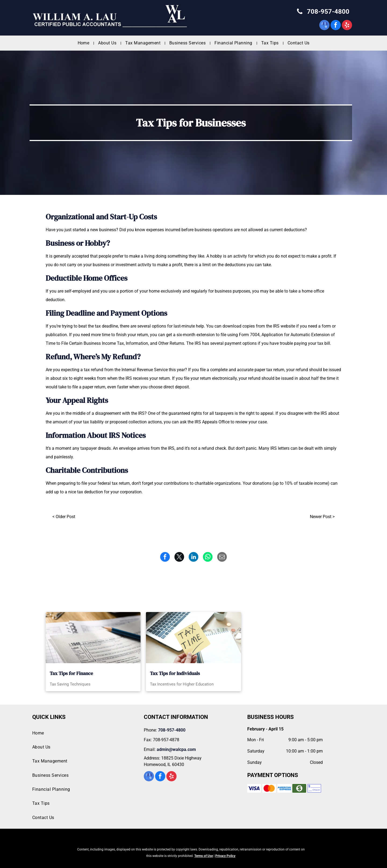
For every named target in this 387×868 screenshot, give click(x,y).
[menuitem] (84, 43)
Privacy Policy (225, 856)
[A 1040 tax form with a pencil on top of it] (93, 638)
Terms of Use (204, 856)
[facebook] (336, 26)
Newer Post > (322, 517)
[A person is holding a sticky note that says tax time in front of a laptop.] (193, 638)
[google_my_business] (324, 26)
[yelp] (347, 26)
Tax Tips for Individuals (175, 673)
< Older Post (64, 517)
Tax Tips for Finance (71, 673)
